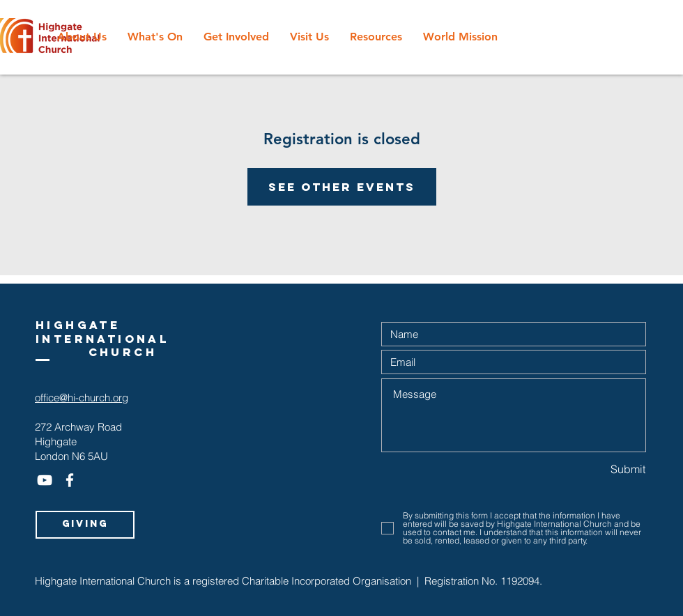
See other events (342, 187)
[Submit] (596, 469)
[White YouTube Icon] (45, 480)
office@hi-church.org (82, 398)
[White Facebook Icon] (70, 480)
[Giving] (85, 525)
